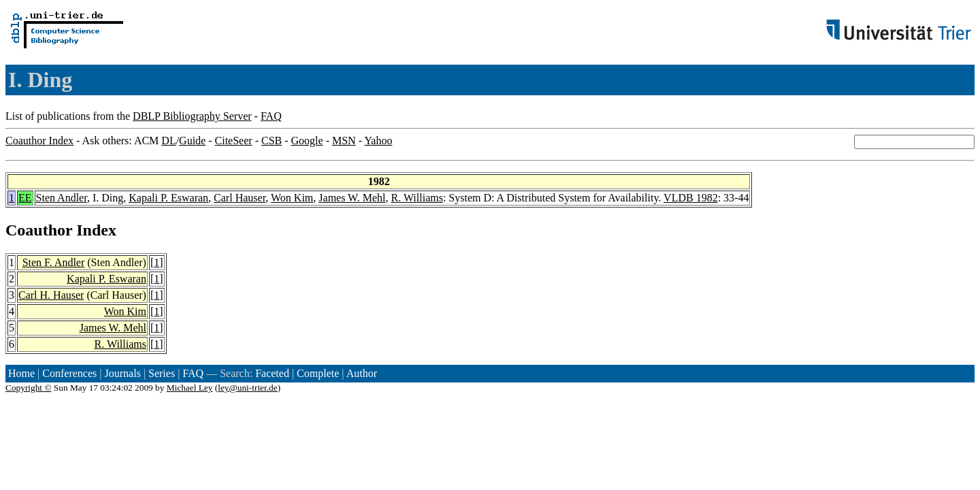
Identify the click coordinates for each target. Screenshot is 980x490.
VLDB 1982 (691, 198)
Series (162, 373)
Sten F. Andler (54, 262)
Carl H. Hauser (51, 295)
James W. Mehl (352, 198)
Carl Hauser (240, 198)
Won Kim (292, 198)
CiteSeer (234, 141)
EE (25, 198)
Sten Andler (62, 198)
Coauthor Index (39, 141)
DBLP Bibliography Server (192, 116)
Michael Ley (190, 388)
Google (307, 141)
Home (21, 373)
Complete (318, 373)
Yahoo (378, 141)
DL (168, 141)
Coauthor (39, 230)
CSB (272, 141)
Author (362, 373)
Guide (192, 141)
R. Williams (417, 198)
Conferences (69, 373)
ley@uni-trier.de (247, 388)
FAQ (271, 116)
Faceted (272, 373)
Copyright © (29, 388)
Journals (122, 373)
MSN (344, 141)
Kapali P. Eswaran (168, 198)
